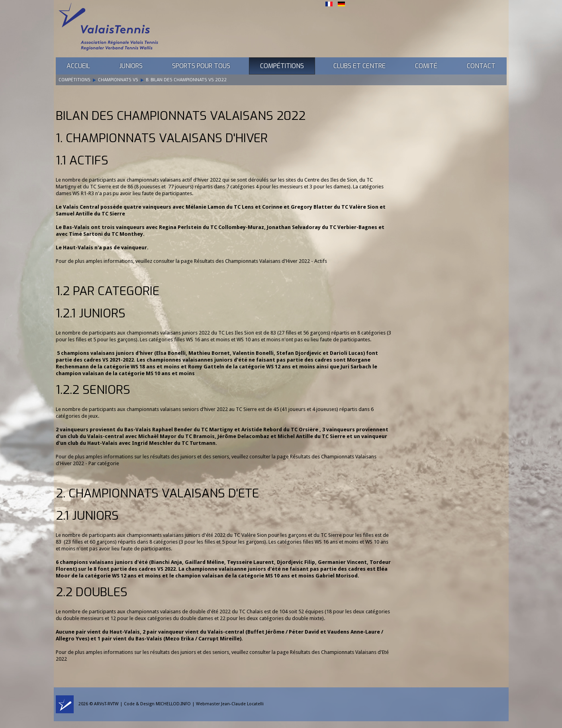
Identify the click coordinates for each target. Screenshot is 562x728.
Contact (481, 66)
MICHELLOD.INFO (173, 704)
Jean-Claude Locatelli (242, 704)
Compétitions (282, 66)
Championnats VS (118, 80)
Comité (426, 66)
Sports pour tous (201, 66)
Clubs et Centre (359, 66)
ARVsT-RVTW (106, 704)
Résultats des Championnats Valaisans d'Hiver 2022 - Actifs (260, 261)
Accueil (78, 66)
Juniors (131, 66)
